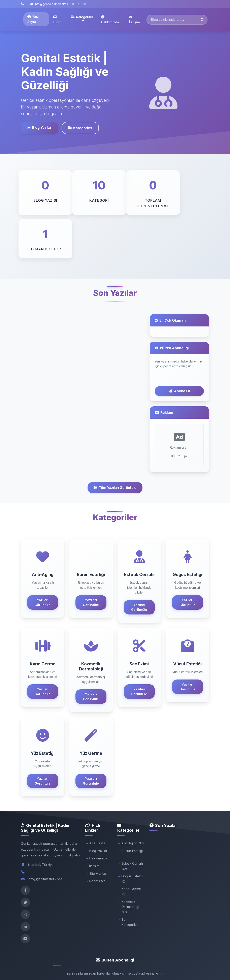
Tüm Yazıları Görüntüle (115, 444)
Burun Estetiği (132, 810)
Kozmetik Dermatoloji (130, 863)
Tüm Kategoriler (130, 879)
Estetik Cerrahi (132, 823)
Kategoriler (80, 128)
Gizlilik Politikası (150, 966)
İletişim (134, 20)
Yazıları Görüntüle (43, 559)
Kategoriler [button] (82, 17)
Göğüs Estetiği (132, 835)
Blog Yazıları (40, 128)
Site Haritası (98, 830)
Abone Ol (179, 348)
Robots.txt (97, 838)
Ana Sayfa (33, 19)
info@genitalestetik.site (48, 4)
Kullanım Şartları (177, 966)
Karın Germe (131, 848)
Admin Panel (201, 966)
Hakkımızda (110, 20)
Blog (57, 20)
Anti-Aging (133, 800)
